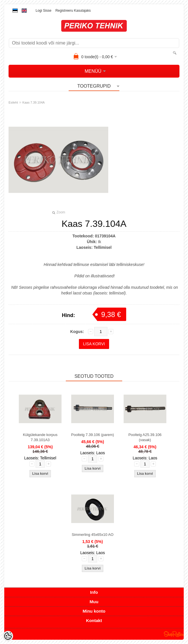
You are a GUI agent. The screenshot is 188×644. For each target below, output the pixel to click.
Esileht (13, 102)
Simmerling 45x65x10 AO (93, 535)
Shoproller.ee (174, 634)
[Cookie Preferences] (8, 636)
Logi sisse (43, 11)
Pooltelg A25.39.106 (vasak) (145, 437)
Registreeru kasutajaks (73, 11)
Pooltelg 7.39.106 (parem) (93, 435)
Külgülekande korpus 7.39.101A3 (40, 437)
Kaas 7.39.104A (34, 102)
